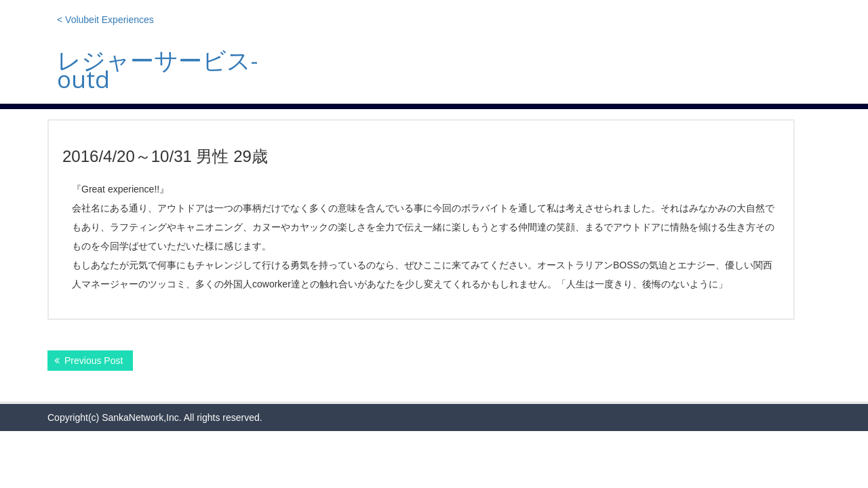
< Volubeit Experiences (105, 20)
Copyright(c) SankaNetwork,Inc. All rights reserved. (155, 418)
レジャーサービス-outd (157, 69)
